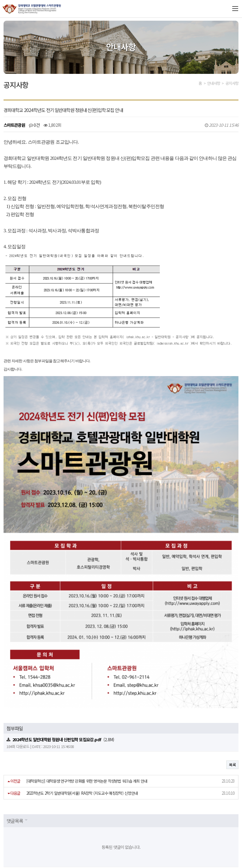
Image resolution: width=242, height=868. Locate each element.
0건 (34, 125)
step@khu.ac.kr (172, 832)
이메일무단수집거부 (60, 821)
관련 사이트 (203, 821)
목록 (232, 683)
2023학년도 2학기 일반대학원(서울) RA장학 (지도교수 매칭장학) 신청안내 (82, 712)
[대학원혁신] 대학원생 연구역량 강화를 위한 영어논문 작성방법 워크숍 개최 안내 (87, 699)
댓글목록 (15, 739)
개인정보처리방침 (19, 821)
